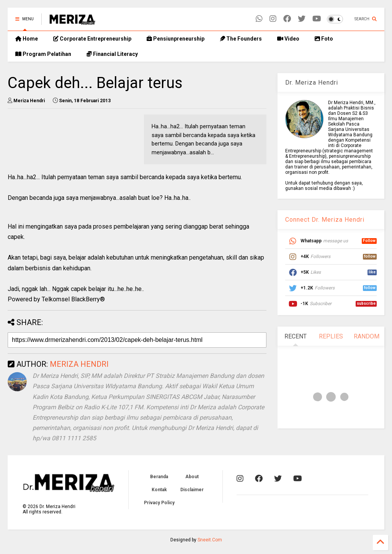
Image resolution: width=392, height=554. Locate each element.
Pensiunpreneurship (176, 39)
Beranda (159, 477)
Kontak (159, 490)
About (192, 477)
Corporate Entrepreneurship (92, 39)
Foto (324, 39)
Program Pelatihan (43, 54)
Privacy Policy (159, 503)
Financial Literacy (112, 54)
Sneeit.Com (210, 540)
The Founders (241, 39)
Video (288, 39)
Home (27, 39)
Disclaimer (192, 490)
